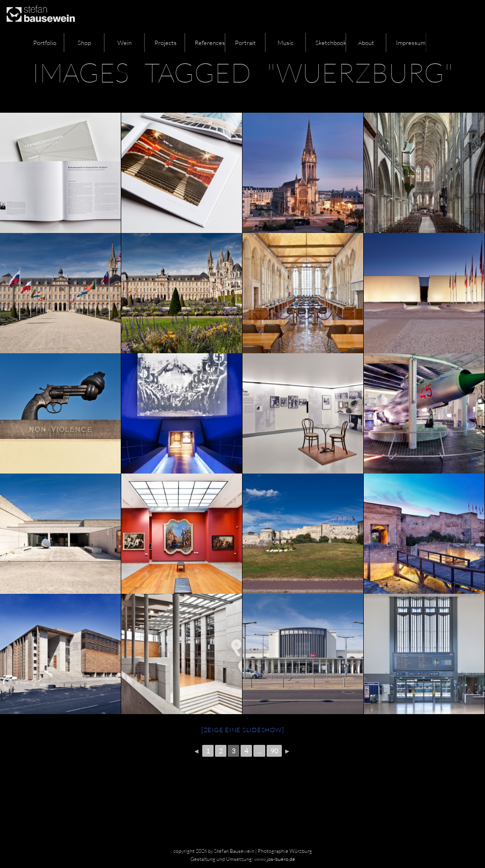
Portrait (245, 43)
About (366, 43)
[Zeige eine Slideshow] (243, 730)
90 (274, 751)
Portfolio (45, 43)
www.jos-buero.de (275, 859)
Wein (125, 43)
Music (286, 43)
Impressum (411, 43)
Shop (84, 43)
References (210, 43)
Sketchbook (331, 43)
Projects (166, 43)
